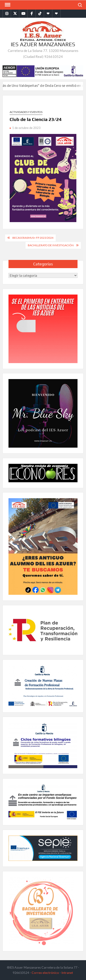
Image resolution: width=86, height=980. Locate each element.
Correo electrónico (45, 973)
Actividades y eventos (26, 112)
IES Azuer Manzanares (43, 44)
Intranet (67, 973)
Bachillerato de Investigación (51, 245)
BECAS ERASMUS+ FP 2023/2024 (33, 238)
